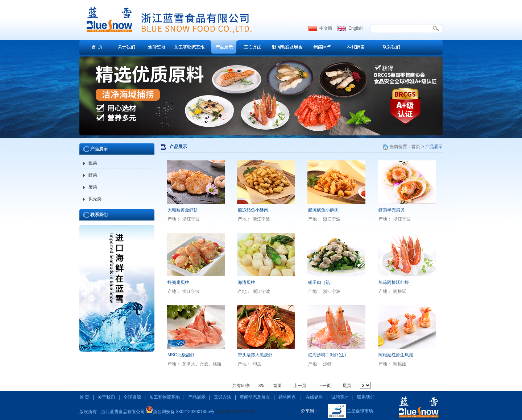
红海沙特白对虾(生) (327, 355)
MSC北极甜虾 (181, 355)
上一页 (300, 386)
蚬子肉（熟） (321, 282)
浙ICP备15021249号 (235, 412)
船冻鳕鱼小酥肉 (253, 210)
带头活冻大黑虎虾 (255, 355)
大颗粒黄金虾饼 (183, 210)
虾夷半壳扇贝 (391, 210)
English (355, 28)
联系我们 (99, 215)
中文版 (326, 28)
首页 (416, 147)
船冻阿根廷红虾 (394, 282)
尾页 (347, 386)
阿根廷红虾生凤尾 (396, 355)
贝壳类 (95, 199)
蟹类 (93, 187)
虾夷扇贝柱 (178, 282)
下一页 (324, 386)
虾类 (93, 175)
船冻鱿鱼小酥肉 (323, 210)
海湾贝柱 (246, 282)
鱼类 (93, 163)
